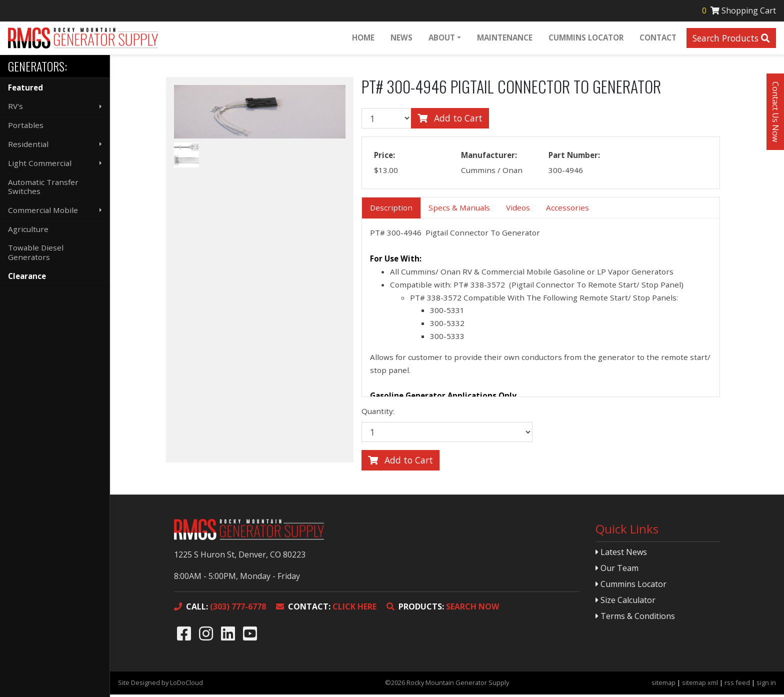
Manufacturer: (489, 157)
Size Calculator (625, 602)
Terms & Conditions (635, 618)
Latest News (621, 554)
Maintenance (504, 38)
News (400, 38)
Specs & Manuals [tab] (459, 210)
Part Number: (574, 157)
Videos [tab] (518, 210)
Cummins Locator (585, 38)
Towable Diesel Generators (36, 252)
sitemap (663, 685)
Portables (26, 125)
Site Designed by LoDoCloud (160, 685)
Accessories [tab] (567, 210)
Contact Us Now (775, 112)
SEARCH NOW (443, 609)
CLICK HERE (326, 609)
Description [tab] (391, 210)
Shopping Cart (738, 11)
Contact (657, 38)
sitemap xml (700, 685)
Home (362, 38)
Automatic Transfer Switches (43, 186)
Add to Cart (450, 120)
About (441, 38)
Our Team (617, 570)
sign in (766, 685)
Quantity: (378, 413)
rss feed (737, 685)
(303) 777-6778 (220, 609)
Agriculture (28, 229)
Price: (384, 157)
